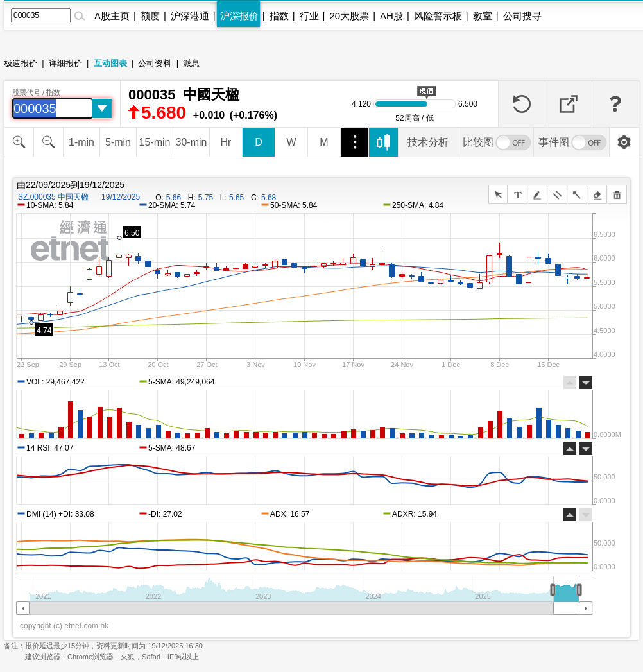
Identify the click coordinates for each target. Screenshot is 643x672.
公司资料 (155, 63)
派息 (191, 63)
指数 (279, 16)
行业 (309, 16)
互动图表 (110, 63)
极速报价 (21, 63)
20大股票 (349, 16)
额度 (150, 16)
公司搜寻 (522, 16)
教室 (483, 16)
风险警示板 (438, 16)
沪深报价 (239, 16)
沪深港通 (190, 16)
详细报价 (65, 63)
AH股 (391, 16)
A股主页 (112, 16)
